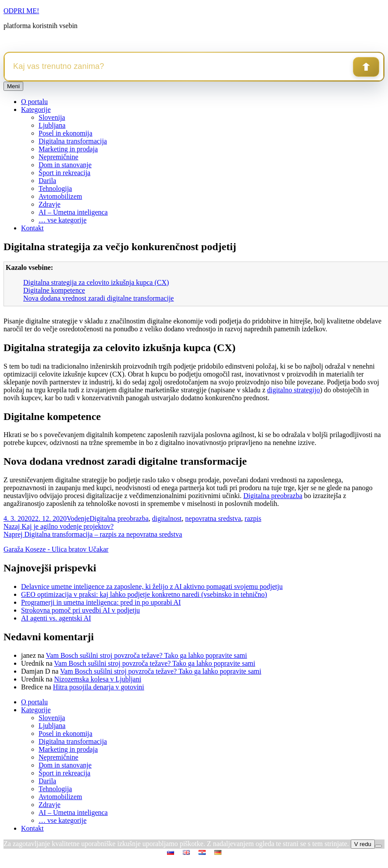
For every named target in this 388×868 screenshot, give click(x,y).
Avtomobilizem (60, 196)
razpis (253, 518)
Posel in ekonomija (66, 133)
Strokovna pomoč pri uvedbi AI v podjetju (80, 610)
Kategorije (36, 109)
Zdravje (50, 204)
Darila (47, 181)
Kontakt (32, 228)
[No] (378, 846)
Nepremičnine (59, 157)
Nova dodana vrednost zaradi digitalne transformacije (98, 298)
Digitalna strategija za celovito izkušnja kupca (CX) (96, 282)
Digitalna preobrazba (273, 496)
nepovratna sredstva (213, 518)
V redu (363, 844)
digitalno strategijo (293, 390)
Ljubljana (52, 125)
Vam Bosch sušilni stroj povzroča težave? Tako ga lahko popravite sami (147, 655)
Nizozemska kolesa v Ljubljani (98, 679)
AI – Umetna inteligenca (73, 212)
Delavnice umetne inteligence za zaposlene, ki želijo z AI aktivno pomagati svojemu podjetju (152, 586)
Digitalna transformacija (73, 141)
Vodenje (78, 518)
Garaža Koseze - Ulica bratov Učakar (56, 549)
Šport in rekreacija (64, 173)
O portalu (34, 102)
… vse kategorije (62, 220)
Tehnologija (55, 188)
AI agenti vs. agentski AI (56, 618)
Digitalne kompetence (54, 290)
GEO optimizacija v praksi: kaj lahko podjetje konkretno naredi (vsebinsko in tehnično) (144, 594)
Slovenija (52, 117)
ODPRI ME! (21, 11)
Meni (13, 86)
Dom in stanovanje (65, 165)
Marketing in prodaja (68, 149)
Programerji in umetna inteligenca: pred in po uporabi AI (101, 602)
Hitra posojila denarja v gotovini (99, 687)
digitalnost (167, 518)
